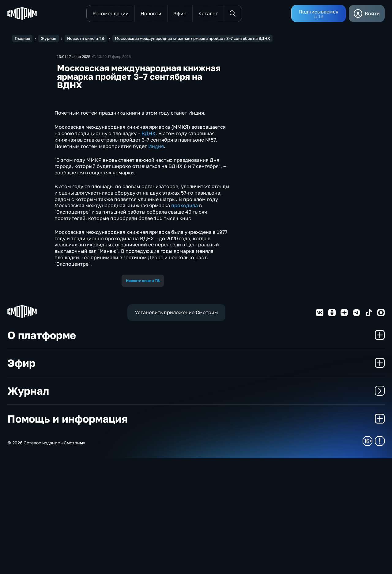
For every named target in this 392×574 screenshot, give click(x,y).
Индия (156, 262)
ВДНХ (149, 249)
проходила (185, 321)
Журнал (196, 507)
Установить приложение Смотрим (176, 428)
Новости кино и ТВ (143, 396)
